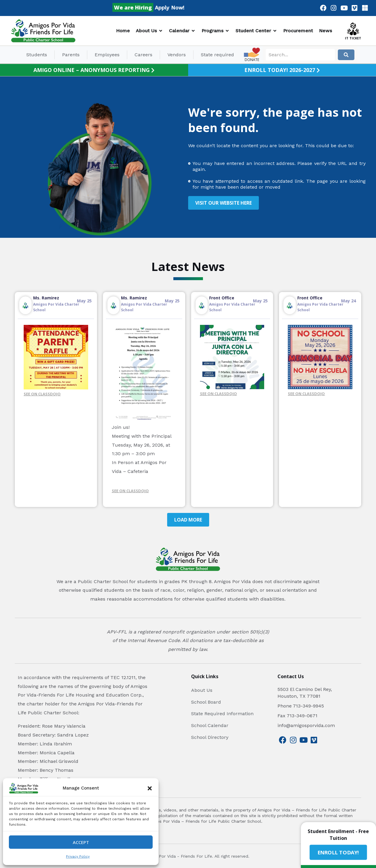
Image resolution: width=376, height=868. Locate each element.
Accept (81, 842)
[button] (150, 788)
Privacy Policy (78, 856)
